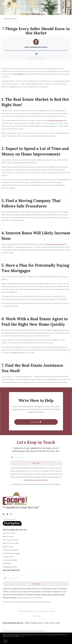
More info (22, 636)
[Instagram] (11, 514)
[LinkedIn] (7, 514)
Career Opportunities (10, 560)
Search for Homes (9, 533)
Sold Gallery (7, 563)
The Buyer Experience (10, 550)
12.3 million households (55, 120)
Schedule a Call (8, 557)
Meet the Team (8, 536)
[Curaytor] (12, 525)
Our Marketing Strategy (11, 553)
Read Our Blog (8, 547)
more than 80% (18, 74)
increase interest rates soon (55, 244)
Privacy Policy (36, 616)
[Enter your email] (38, 457)
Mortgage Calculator (10, 567)
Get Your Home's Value (11, 543)
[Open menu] (69, 4)
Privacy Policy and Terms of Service (36, 480)
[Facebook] (4, 514)
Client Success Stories (10, 540)
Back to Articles (11, 19)
